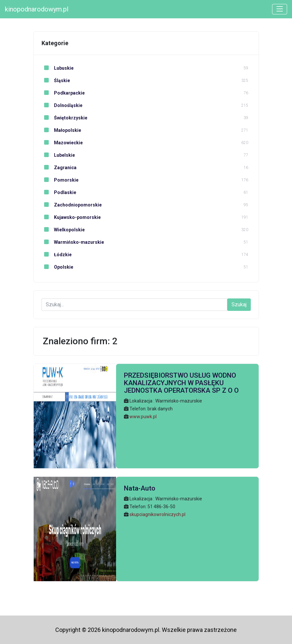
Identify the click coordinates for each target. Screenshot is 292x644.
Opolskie (57, 267)
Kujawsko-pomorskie (71, 217)
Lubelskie (58, 155)
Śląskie (56, 80)
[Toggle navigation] (280, 9)
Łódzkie (57, 255)
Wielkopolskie (63, 230)
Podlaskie (59, 192)
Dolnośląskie (62, 105)
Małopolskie (61, 130)
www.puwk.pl (143, 417)
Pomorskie (60, 180)
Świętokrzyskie (64, 118)
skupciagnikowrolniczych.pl (157, 514)
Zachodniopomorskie (72, 205)
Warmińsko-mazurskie (73, 242)
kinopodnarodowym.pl (37, 9)
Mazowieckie (62, 143)
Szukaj (239, 304)
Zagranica (59, 168)
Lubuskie (58, 68)
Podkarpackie (63, 93)
